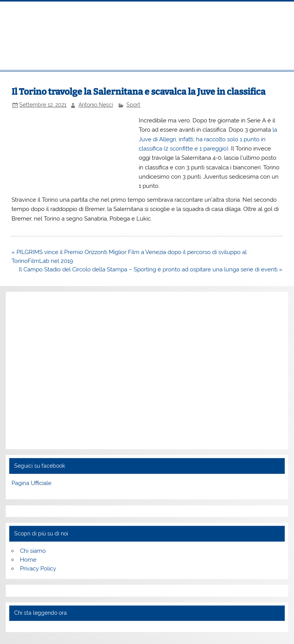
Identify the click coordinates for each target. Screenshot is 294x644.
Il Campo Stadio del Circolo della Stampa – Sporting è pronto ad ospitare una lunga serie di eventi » (151, 269)
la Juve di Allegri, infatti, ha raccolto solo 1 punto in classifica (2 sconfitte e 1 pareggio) (208, 139)
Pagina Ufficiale (32, 483)
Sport (133, 105)
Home (28, 560)
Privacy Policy (38, 569)
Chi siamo (33, 551)
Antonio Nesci (96, 105)
